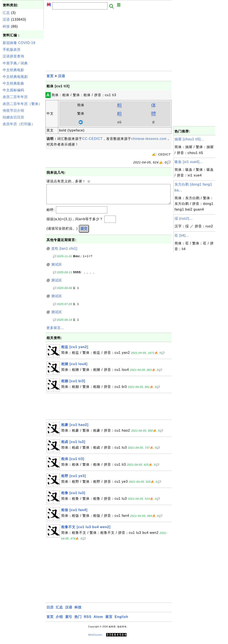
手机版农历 (12, 50)
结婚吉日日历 (13, 117)
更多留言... (55, 332)
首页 (50, 76)
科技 (6, 26)
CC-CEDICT (92, 139)
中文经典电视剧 (15, 77)
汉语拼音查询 (13, 56)
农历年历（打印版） (19, 124)
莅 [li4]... (182, 235)
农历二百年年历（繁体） (22, 104)
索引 (69, 621)
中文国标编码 (13, 90)
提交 (84, 233)
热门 (78, 621)
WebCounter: (96, 639)
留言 (109, 621)
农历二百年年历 (15, 97)
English (121, 621)
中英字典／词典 (15, 63)
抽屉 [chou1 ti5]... (189, 139)
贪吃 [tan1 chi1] (64, 253)
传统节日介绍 (13, 111)
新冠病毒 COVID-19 (19, 43)
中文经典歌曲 (13, 83)
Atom (98, 621)
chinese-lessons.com (149, 139)
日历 (50, 612)
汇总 (6, 13)
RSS (88, 621)
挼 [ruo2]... (184, 218)
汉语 (6, 19)
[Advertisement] (23, 191)
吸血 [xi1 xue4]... (189, 162)
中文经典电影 (13, 70)
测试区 (57, 269)
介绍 (59, 621)
